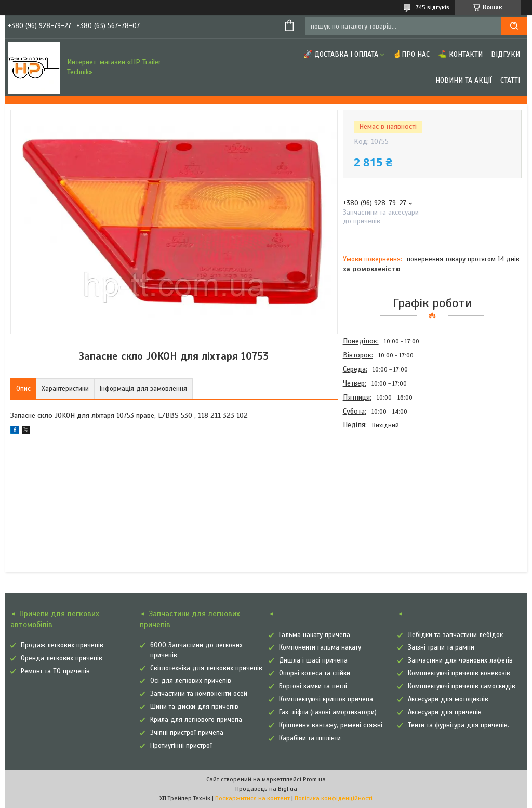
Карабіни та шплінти (310, 738)
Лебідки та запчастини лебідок (455, 635)
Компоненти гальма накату (320, 647)
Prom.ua (314, 779)
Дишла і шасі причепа (313, 660)
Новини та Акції (464, 80)
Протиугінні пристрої (181, 746)
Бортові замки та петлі (313, 686)
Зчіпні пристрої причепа (187, 733)
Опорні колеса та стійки (315, 673)
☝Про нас (411, 54)
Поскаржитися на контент (252, 798)
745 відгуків (433, 7)
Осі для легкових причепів (191, 681)
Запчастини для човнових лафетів (460, 660)
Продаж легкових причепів (62, 645)
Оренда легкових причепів (62, 658)
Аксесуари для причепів (445, 712)
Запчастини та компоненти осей (199, 694)
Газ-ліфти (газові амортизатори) (328, 712)
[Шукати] (514, 26)
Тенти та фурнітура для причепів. (458, 725)
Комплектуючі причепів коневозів (459, 673)
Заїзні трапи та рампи (441, 647)
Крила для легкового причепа (196, 720)
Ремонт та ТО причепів (55, 671)
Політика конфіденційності (334, 798)
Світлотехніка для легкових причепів (206, 668)
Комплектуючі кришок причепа (326, 699)
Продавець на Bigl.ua (266, 789)
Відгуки (506, 54)
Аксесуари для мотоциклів (448, 699)
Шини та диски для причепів (194, 707)
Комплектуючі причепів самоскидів (462, 686)
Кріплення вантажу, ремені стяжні (331, 725)
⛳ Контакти (460, 54)
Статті (510, 80)
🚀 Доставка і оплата (341, 54)
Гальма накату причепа (315, 635)
